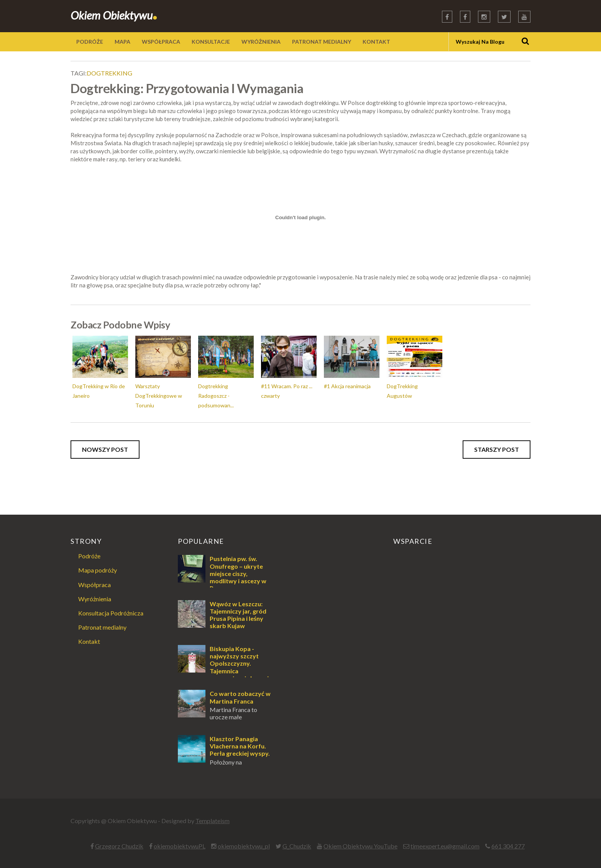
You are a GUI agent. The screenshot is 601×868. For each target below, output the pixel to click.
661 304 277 (508, 846)
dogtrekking (109, 73)
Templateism (213, 821)
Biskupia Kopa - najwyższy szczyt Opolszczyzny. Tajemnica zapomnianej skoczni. (240, 663)
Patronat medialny (102, 627)
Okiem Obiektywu (114, 15)
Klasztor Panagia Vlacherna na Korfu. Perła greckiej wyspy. (240, 746)
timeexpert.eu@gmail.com (445, 846)
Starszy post (497, 449)
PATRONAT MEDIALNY (322, 42)
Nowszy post (105, 449)
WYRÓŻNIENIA (261, 42)
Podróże (89, 556)
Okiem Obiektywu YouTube (360, 846)
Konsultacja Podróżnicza (111, 613)
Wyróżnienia (95, 599)
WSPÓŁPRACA (161, 42)
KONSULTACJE (211, 42)
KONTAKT (376, 42)
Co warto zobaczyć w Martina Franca (240, 697)
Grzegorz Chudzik (119, 846)
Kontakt (89, 641)
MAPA (122, 42)
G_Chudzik (297, 846)
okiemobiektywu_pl (244, 846)
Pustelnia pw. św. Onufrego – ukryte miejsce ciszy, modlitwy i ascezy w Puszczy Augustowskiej (222, 577)
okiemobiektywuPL (180, 846)
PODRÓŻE (90, 42)
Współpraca (94, 585)
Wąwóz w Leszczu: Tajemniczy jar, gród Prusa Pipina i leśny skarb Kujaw (238, 615)
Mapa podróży (98, 570)
